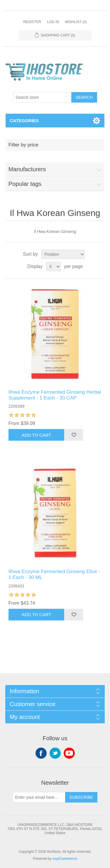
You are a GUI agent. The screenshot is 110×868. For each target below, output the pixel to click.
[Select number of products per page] (53, 267)
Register (32, 22)
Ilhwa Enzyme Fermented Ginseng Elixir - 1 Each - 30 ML (54, 574)
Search (84, 97)
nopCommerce (65, 859)
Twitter (55, 753)
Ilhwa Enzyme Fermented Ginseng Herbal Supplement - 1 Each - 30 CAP (55, 395)
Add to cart (37, 435)
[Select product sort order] (63, 254)
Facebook (41, 753)
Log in (53, 22)
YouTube (69, 753)
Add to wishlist (74, 435)
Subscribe (81, 797)
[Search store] (42, 97)
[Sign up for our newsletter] (39, 797)
